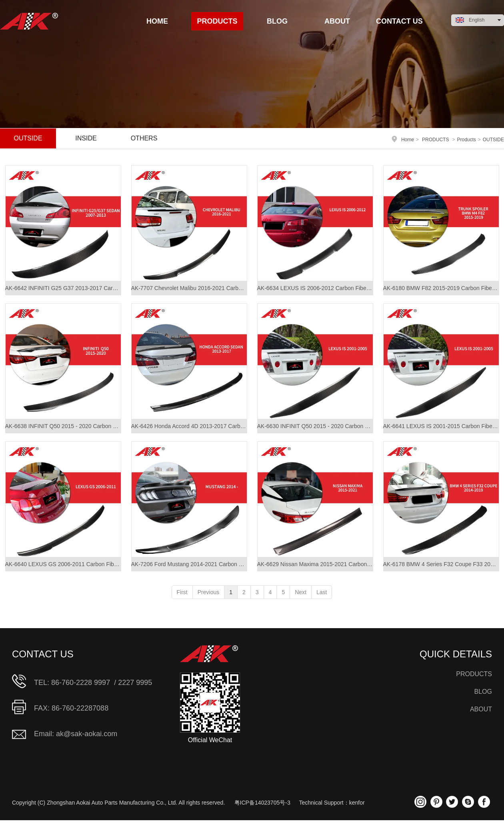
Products (467, 140)
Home (408, 140)
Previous (208, 592)
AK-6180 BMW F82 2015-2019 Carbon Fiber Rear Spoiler (441, 288)
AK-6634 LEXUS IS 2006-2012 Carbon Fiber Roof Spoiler (315, 288)
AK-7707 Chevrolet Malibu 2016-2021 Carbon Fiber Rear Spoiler (189, 288)
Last (322, 592)
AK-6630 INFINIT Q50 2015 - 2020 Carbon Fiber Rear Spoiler (315, 426)
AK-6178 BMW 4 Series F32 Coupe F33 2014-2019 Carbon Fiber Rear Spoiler (441, 564)
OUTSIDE (493, 140)
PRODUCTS (435, 140)
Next (301, 592)
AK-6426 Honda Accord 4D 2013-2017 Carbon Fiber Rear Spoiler (189, 426)
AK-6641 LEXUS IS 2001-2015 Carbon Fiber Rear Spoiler (441, 426)
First (182, 592)
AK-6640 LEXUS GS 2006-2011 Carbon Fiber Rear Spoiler (63, 564)
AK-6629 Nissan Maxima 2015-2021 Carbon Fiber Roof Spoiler (315, 564)
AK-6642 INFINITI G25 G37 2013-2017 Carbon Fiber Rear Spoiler (63, 288)
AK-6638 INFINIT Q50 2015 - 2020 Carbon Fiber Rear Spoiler (63, 426)
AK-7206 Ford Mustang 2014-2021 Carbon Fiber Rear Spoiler (189, 564)
